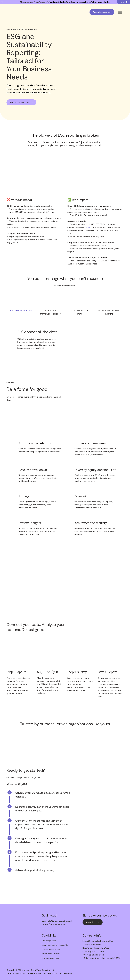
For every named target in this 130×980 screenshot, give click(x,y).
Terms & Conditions (16, 973)
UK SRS (88, 227)
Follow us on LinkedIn (51, 954)
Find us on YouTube (50, 958)
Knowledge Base (49, 941)
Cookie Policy (51, 973)
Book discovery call (102, 12)
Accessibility (66, 973)
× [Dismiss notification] (2, 2)
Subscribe (91, 922)
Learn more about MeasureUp (55, 945)
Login (124, 2)
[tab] (21, 310)
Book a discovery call (20, 102)
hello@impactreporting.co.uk (60, 921)
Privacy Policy (35, 973)
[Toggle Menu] (120, 12)
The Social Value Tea (51, 949)
